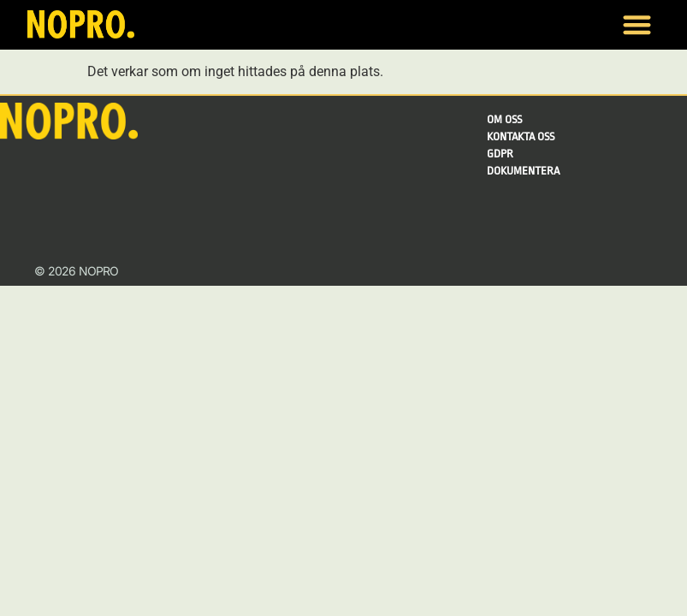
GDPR (500, 154)
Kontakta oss (521, 136)
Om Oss (504, 119)
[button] (637, 25)
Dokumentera (523, 171)
